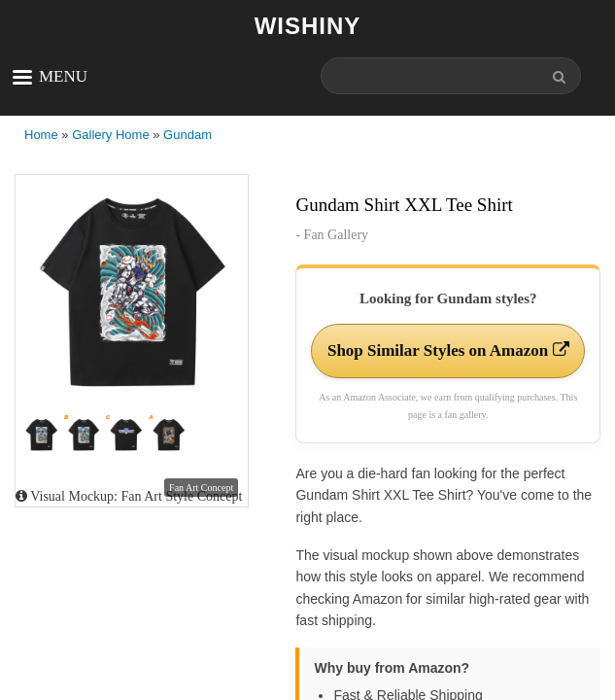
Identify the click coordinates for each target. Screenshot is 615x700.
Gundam (188, 135)
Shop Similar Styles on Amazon (448, 350)
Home (41, 135)
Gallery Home (110, 135)
